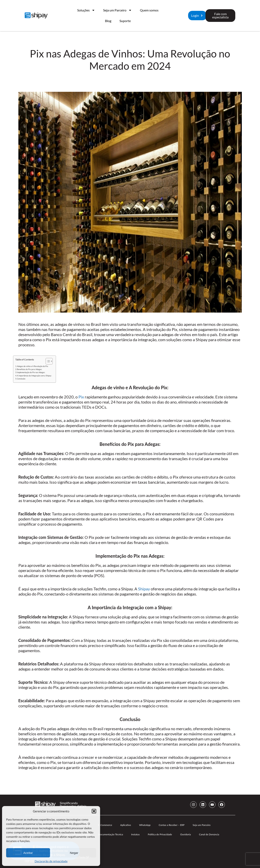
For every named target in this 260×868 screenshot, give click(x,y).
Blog (108, 21)
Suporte (125, 21)
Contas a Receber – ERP (172, 825)
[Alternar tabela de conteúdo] (47, 361)
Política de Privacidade (160, 834)
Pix (81, 397)
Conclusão (21, 379)
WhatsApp (145, 825)
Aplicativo (126, 825)
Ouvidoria (185, 834)
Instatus (135, 834)
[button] (94, 811)
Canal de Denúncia (209, 834)
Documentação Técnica (111, 834)
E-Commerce (105, 825)
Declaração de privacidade (51, 861)
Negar (74, 853)
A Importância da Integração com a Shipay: (34, 376)
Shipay (144, 589)
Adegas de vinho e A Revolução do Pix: (33, 366)
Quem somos (149, 10)
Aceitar (28, 853)
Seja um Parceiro (117, 10)
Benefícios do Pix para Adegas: (30, 369)
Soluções (86, 10)
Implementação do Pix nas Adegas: (31, 372)
